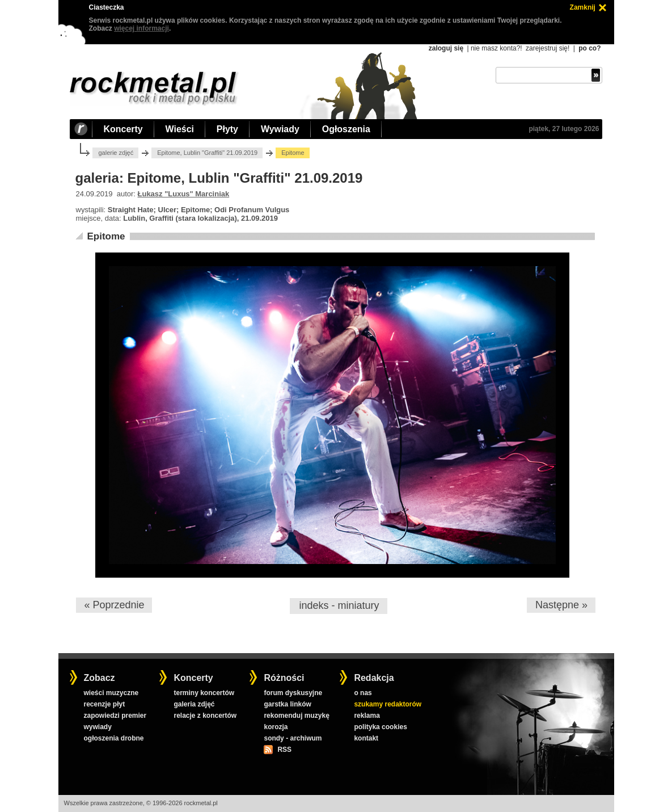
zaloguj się (446, 48)
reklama (367, 716)
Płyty (227, 129)
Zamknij (583, 7)
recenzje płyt (104, 704)
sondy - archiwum (293, 738)
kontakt (366, 738)
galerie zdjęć (116, 153)
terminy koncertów (204, 693)
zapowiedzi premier (115, 716)
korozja (276, 727)
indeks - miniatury (339, 605)
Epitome (106, 236)
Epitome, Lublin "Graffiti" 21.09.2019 (207, 153)
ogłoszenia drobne (113, 738)
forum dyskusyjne (293, 693)
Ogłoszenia (346, 129)
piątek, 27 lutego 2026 (564, 129)
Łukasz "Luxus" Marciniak (184, 194)
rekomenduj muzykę (296, 716)
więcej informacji (141, 28)
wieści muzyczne (111, 693)
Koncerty (123, 129)
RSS (284, 750)
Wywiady (280, 129)
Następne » (561, 605)
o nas (363, 693)
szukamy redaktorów (388, 704)
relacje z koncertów (205, 716)
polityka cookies (380, 727)
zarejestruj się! (548, 48)
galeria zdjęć (194, 704)
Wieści (180, 129)
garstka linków (287, 704)
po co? (589, 48)
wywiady (97, 727)
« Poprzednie (114, 605)
